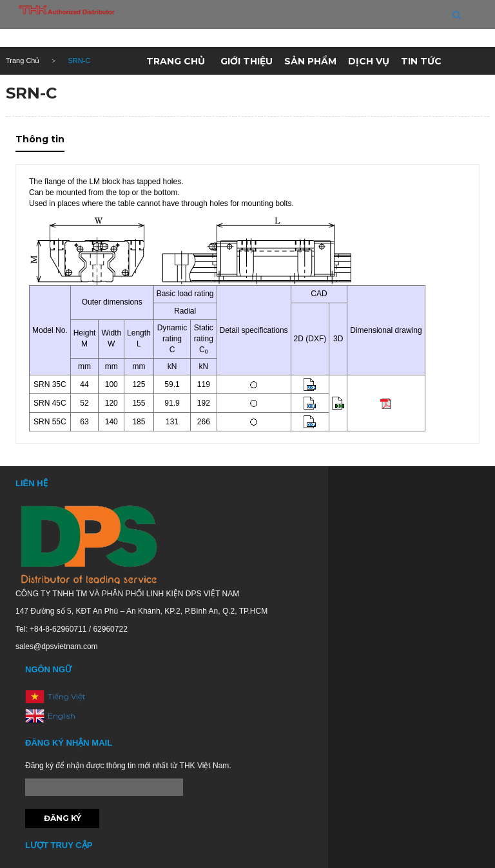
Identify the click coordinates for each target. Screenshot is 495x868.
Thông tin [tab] (40, 139)
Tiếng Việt (67, 696)
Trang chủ (176, 61)
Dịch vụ (369, 61)
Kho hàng (179, 92)
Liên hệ (239, 92)
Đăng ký (63, 818)
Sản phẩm (310, 61)
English (62, 716)
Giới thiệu (247, 61)
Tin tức (421, 61)
